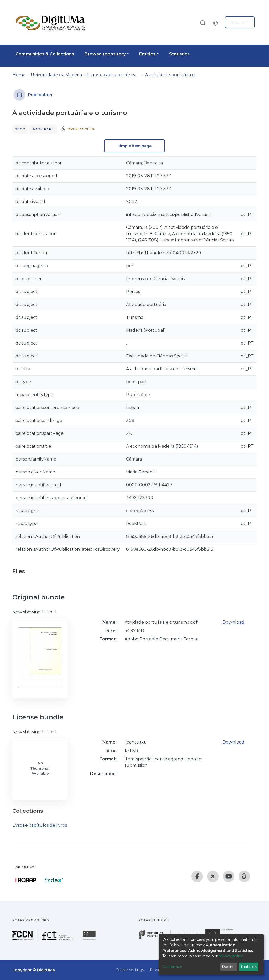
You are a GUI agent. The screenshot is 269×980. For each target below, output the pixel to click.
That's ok (249, 967)
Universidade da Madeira (56, 75)
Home (19, 75)
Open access (81, 129)
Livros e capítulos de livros (113, 75)
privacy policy (231, 956)
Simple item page (135, 146)
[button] (217, 22)
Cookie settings (130, 970)
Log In (238, 22)
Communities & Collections (45, 54)
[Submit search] (203, 22)
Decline (229, 967)
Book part (43, 129)
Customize (172, 967)
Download (233, 622)
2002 (20, 129)
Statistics (179, 54)
